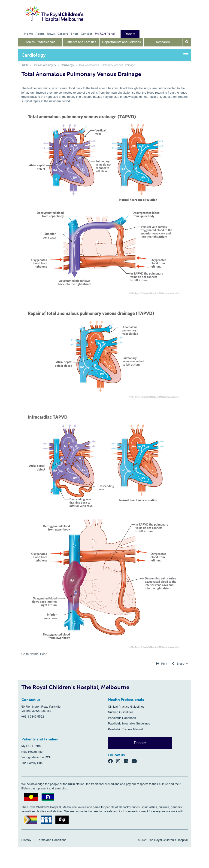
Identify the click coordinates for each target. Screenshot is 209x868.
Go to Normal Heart (35, 654)
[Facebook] (112, 761)
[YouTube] (136, 761)
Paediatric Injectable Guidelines (129, 723)
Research (163, 42)
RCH (25, 65)
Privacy (26, 840)
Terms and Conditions (52, 840)
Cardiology (67, 65)
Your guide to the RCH (36, 757)
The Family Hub (32, 763)
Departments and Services (121, 42)
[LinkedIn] (128, 761)
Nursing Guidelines (121, 712)
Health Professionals (40, 42)
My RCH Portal (32, 746)
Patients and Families (81, 42)
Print (162, 664)
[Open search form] (187, 42)
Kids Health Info (32, 752)
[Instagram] (120, 761)
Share (180, 664)
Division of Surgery (44, 65)
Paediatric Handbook (122, 718)
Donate (140, 743)
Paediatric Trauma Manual (126, 729)
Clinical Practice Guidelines (126, 707)
